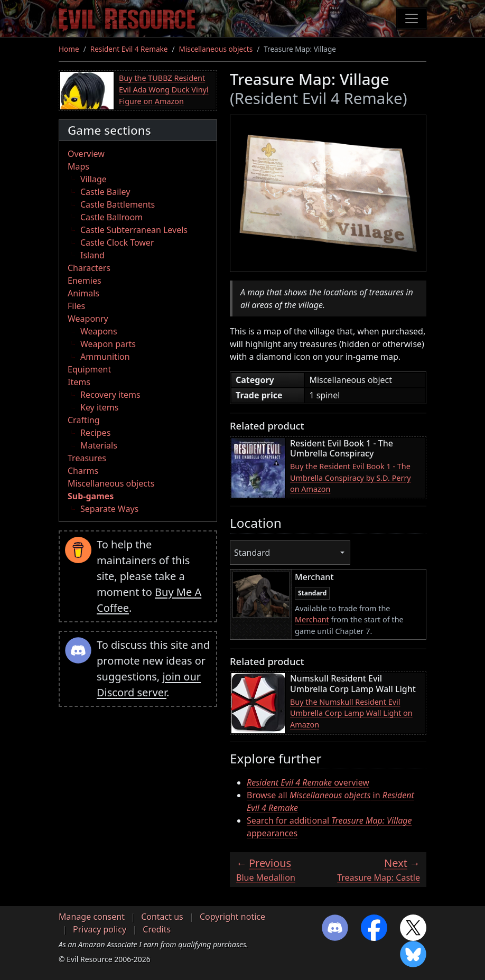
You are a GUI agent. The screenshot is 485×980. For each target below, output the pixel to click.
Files (76, 306)
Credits (157, 929)
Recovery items (110, 395)
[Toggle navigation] (412, 18)
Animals (83, 293)
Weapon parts (108, 344)
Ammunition (105, 357)
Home (69, 49)
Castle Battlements (118, 204)
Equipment (89, 369)
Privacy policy (100, 929)
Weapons (99, 331)
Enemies (85, 281)
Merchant (312, 619)
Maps (78, 166)
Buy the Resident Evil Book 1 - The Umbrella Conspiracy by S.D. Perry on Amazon (351, 478)
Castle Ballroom (111, 217)
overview (308, 782)
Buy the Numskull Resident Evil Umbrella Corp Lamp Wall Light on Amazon (351, 713)
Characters (89, 268)
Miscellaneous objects (216, 49)
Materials (99, 445)
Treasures (87, 458)
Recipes (95, 433)
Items (79, 382)
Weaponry (88, 319)
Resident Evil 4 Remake (129, 49)
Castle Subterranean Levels (134, 230)
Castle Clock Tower (117, 242)
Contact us (162, 917)
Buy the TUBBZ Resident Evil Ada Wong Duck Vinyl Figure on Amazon (164, 89)
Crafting (84, 420)
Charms (83, 471)
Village (94, 179)
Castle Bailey (105, 192)
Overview (86, 154)
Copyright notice (232, 917)
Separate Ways (109, 509)
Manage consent (92, 917)
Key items (99, 407)
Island (92, 255)
